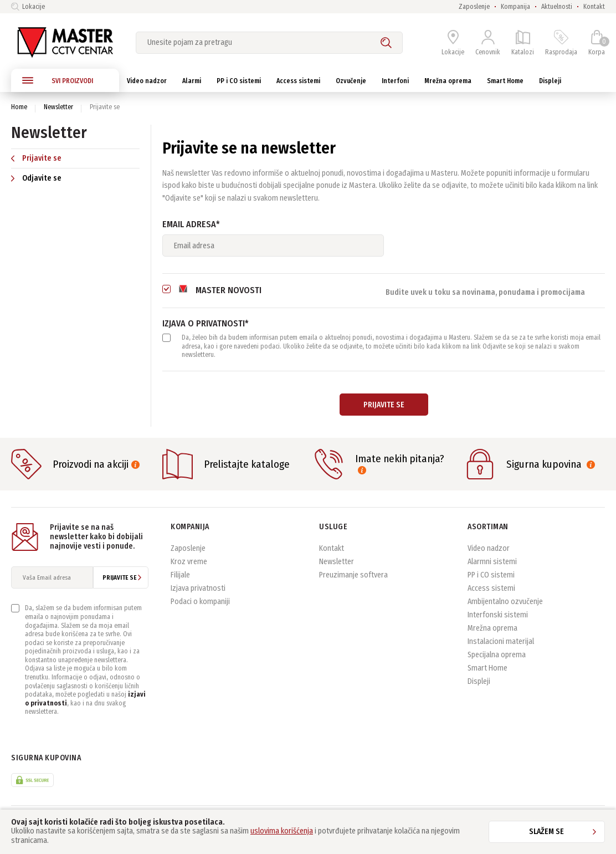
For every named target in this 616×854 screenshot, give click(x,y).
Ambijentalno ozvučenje (505, 602)
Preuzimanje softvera (353, 575)
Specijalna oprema (497, 655)
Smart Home (487, 668)
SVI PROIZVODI (58, 80)
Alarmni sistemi (492, 562)
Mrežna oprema (492, 628)
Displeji (479, 681)
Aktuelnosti (557, 7)
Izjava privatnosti (198, 588)
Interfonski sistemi (498, 615)
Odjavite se (36, 178)
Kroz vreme (189, 562)
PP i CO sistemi (491, 575)
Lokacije (28, 7)
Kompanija (515, 7)
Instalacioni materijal (501, 641)
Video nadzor (489, 548)
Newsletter (58, 107)
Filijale (180, 575)
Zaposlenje (474, 7)
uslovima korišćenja (282, 831)
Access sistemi (491, 588)
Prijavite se (36, 158)
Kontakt (594, 7)
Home (19, 107)
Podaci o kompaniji (200, 602)
